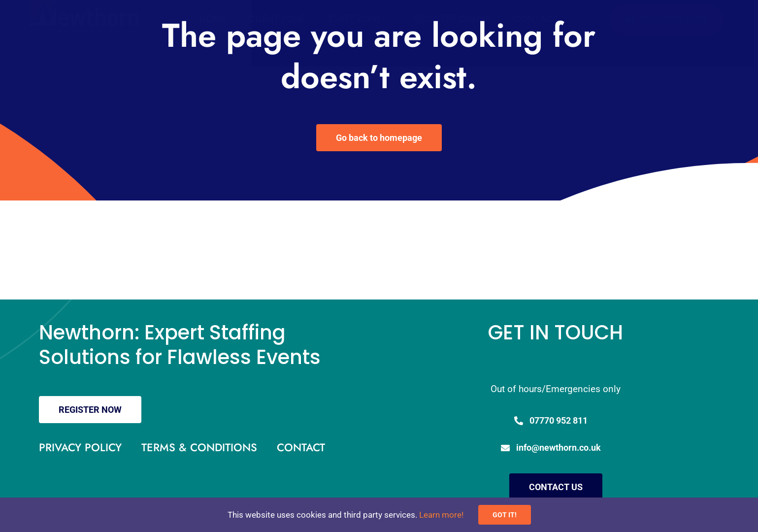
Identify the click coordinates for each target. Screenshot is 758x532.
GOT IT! (505, 515)
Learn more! (441, 515)
